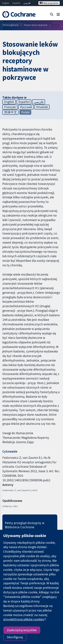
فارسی (27, 3)
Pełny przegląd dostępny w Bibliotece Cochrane (25, 525)
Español (16, 3)
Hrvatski (42, 107)
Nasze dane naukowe (36, 25)
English (6, 3)
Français (10, 107)
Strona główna (10, 25)
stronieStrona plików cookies (24, 619)
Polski (25, 112)
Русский (26, 107)
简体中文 (11, 112)
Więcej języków (49, 3)
